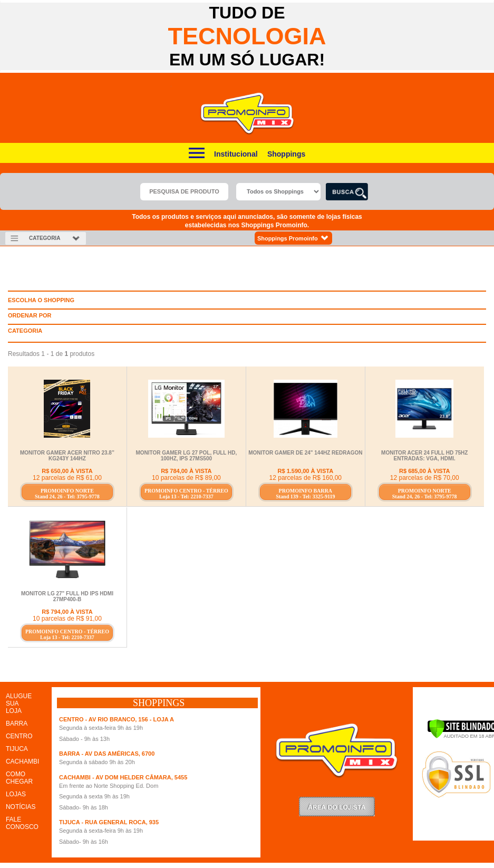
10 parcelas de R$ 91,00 (67, 619)
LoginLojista (337, 807)
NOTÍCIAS (21, 807)
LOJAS (16, 794)
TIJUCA (17, 749)
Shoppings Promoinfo (293, 238)
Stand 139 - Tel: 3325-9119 (305, 496)
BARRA (17, 724)
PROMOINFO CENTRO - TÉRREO (186, 491)
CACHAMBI (22, 761)
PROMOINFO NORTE (67, 491)
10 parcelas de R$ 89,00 (186, 478)
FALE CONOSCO (22, 823)
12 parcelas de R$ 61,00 (67, 478)
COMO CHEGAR (19, 778)
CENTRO (19, 736)
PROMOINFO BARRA (306, 491)
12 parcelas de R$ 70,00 (425, 478)
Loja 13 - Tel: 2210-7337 (186, 496)
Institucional (236, 154)
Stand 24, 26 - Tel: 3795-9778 (67, 496)
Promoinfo (247, 114)
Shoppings (286, 154)
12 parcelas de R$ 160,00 (306, 478)
